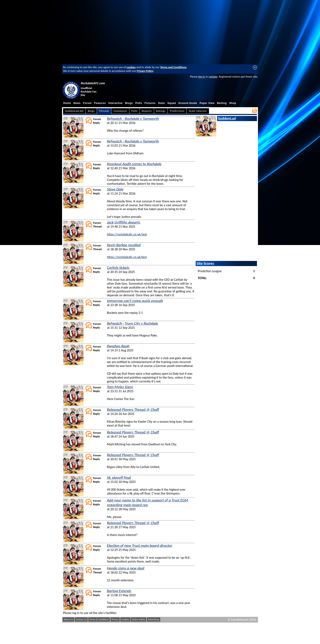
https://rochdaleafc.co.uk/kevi (127, 257)
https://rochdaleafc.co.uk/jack (127, 234)
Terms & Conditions (99, 619)
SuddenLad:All (74, 111)
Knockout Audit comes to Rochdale (134, 164)
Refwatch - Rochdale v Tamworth (133, 119)
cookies (131, 67)
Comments (120, 111)
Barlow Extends (119, 591)
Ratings (161, 111)
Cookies (125, 619)
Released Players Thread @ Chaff (133, 409)
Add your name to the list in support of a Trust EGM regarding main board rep (147, 502)
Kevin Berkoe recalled (124, 245)
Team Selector (198, 111)
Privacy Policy (145, 71)
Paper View (207, 103)
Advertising (154, 619)
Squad (172, 103)
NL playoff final (119, 477)
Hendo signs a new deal (126, 568)
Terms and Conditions (173, 67)
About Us (68, 619)
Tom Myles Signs (120, 387)
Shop (233, 103)
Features (100, 103)
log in (201, 77)
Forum (87, 103)
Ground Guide (188, 103)
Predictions (177, 111)
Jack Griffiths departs (124, 222)
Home (67, 103)
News (77, 103)
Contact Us (81, 619)
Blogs (129, 103)
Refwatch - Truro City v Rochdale (133, 323)
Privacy (115, 619)
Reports (147, 111)
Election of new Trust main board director (140, 545)
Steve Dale (115, 189)
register (213, 77)
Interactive (116, 103)
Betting (222, 103)
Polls (139, 103)
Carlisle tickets (118, 268)
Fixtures (150, 103)
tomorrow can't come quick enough (135, 301)
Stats (161, 103)
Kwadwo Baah (118, 346)
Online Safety (138, 619)
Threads (104, 111)
